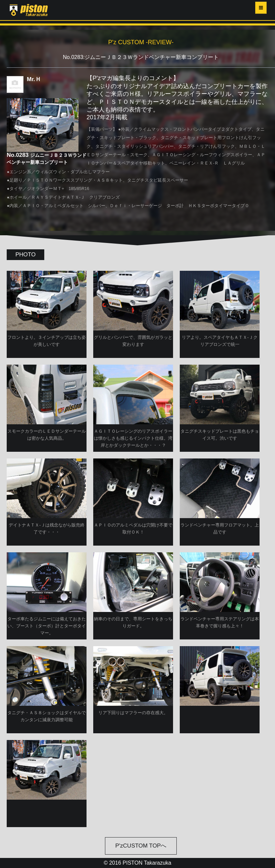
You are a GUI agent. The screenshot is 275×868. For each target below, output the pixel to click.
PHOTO (25, 255)
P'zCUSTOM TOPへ (141, 846)
